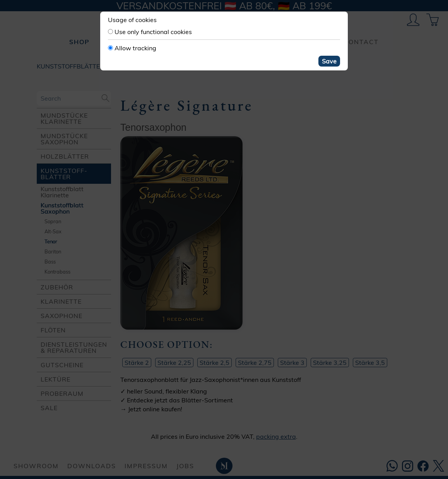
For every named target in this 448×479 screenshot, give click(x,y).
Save (329, 61)
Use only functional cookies (153, 32)
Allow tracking (135, 48)
